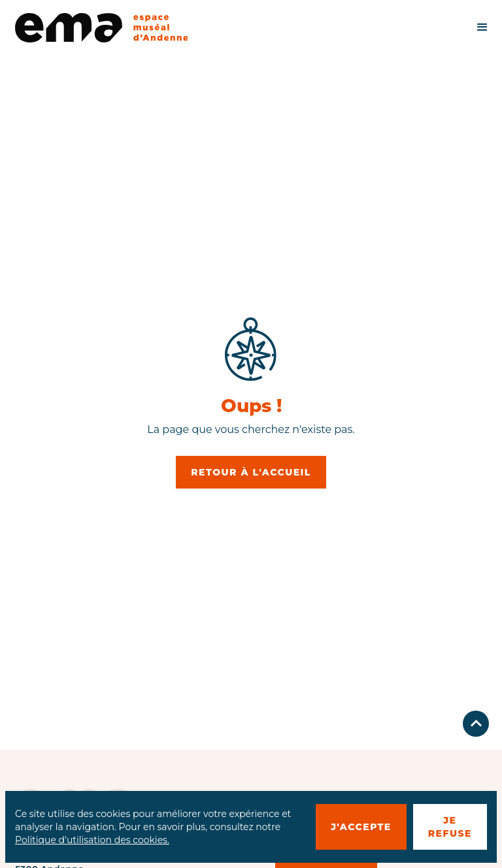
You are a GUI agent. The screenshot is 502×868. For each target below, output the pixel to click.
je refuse (450, 827)
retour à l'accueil (251, 472)
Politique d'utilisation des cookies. (92, 840)
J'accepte (361, 827)
